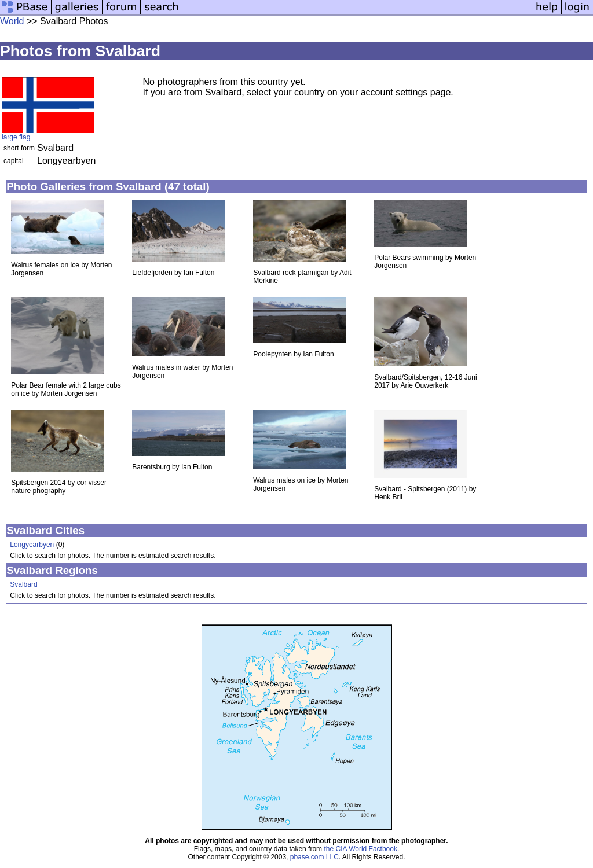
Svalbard (23, 584)
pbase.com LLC (314, 857)
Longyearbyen (32, 545)
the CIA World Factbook (360, 849)
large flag (16, 137)
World (12, 21)
